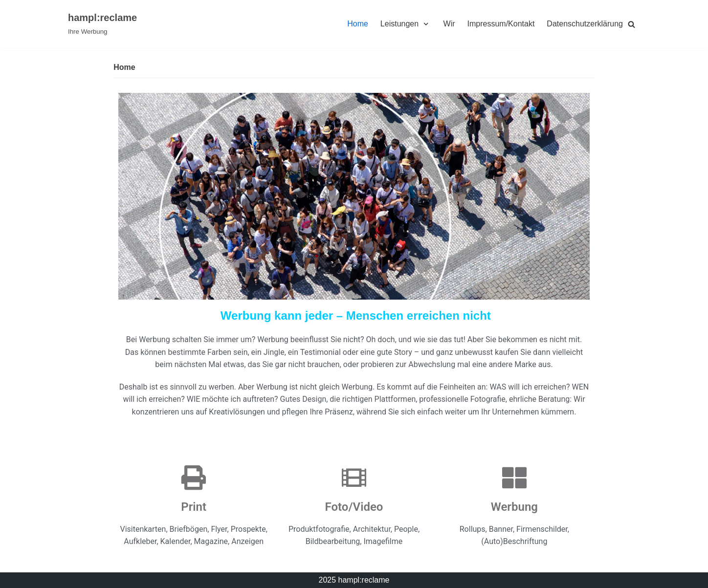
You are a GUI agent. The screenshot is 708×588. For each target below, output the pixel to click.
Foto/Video (354, 507)
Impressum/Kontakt (501, 24)
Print (194, 507)
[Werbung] (514, 478)
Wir (449, 24)
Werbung (514, 507)
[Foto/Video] (354, 478)
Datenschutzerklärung (585, 24)
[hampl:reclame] (102, 24)
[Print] (194, 478)
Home (358, 24)
